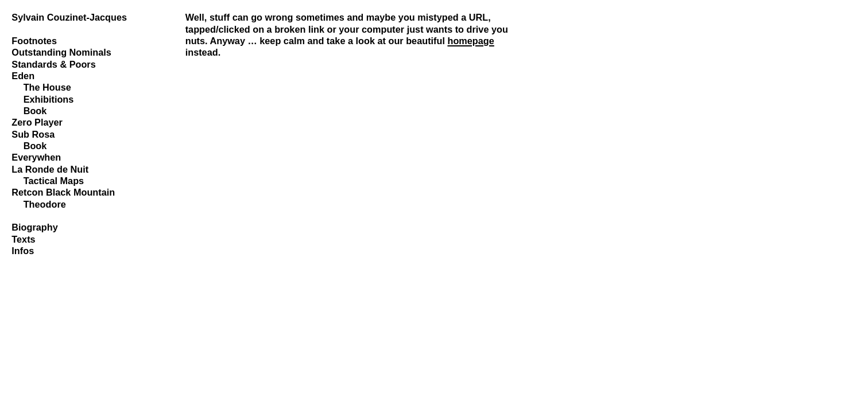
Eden (23, 76)
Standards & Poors (53, 64)
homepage (470, 41)
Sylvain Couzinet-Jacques (69, 17)
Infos (23, 251)
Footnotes (34, 41)
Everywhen (36, 157)
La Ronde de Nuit (50, 169)
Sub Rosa (33, 134)
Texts (23, 239)
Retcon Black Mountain (63, 192)
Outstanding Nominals (61, 52)
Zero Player (37, 122)
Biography (34, 227)
